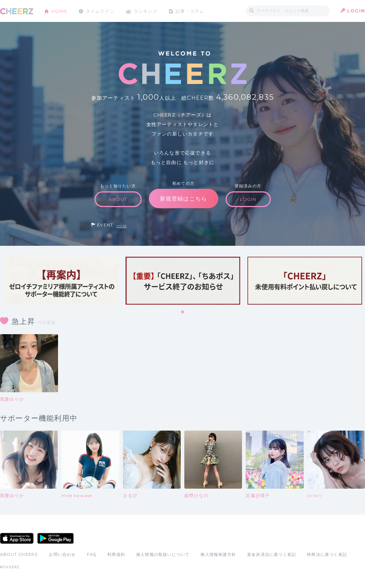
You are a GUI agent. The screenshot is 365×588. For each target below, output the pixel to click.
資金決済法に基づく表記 (272, 554)
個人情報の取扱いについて (163, 554)
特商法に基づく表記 (327, 554)
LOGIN (356, 11)
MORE (121, 226)
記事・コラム (191, 11)
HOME (59, 11)
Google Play (55, 538)
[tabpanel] (61, 281)
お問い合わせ (62, 554)
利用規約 (116, 554)
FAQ (92, 554)
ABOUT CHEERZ (19, 554)
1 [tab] (183, 312)
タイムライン (100, 11)
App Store (17, 538)
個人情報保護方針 (218, 554)
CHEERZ (17, 11)
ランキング (146, 11)
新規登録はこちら (184, 198)
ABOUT (118, 199)
